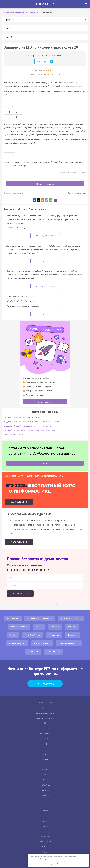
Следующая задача (77, 193)
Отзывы (45, 852)
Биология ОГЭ (53, 651)
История (55, 627)
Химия (13, 635)
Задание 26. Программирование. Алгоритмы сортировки (30, 430)
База (46, 749)
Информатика (45, 796)
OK (58, 863)
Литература (54, 635)
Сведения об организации (45, 718)
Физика (39, 627)
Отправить (19, 594)
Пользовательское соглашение (62, 859)
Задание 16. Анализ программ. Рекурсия (22, 417)
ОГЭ (45, 805)
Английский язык (32, 635)
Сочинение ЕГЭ (45, 847)
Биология (72, 627)
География (73, 635)
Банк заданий (45, 836)
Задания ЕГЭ (45, 816)
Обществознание (19, 627)
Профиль (46, 744)
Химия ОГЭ (33, 651)
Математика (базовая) (71, 618)
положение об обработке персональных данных (62, 605)
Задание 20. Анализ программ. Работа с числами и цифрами (32, 422)
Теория (45, 811)
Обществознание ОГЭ (69, 643)
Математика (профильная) (40, 618)
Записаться (18, 502)
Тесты (45, 821)
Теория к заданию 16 (14, 435)
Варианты (45, 826)
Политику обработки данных (40, 859)
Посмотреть (45, 62)
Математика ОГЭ (42, 643)
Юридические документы (45, 713)
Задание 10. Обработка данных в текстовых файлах (28, 426)
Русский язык (13, 618)
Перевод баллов (45, 842)
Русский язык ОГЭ (17, 643)
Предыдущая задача (14, 193)
